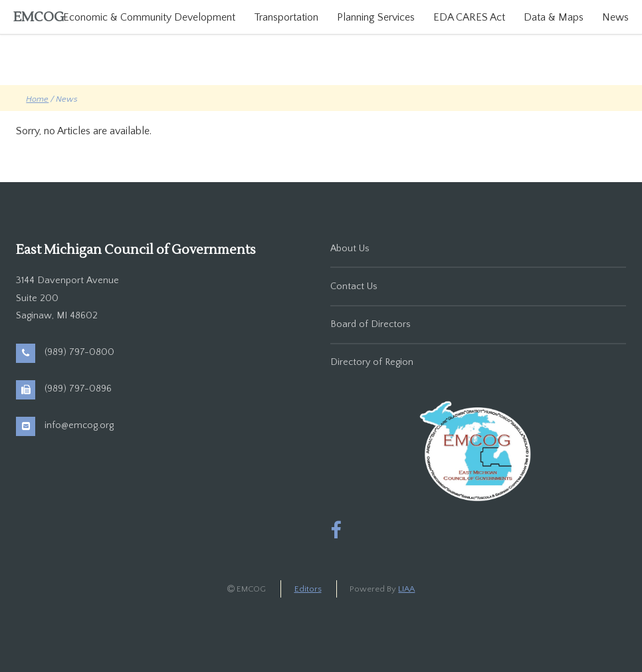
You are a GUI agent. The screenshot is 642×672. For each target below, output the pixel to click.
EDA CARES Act (469, 17)
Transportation (286, 17)
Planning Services (376, 17)
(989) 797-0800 (79, 352)
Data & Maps (554, 17)
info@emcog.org (79, 425)
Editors (308, 589)
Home (37, 99)
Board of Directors (371, 324)
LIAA (406, 589)
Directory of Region (372, 362)
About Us (350, 249)
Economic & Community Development (149, 17)
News (615, 17)
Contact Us (354, 286)
